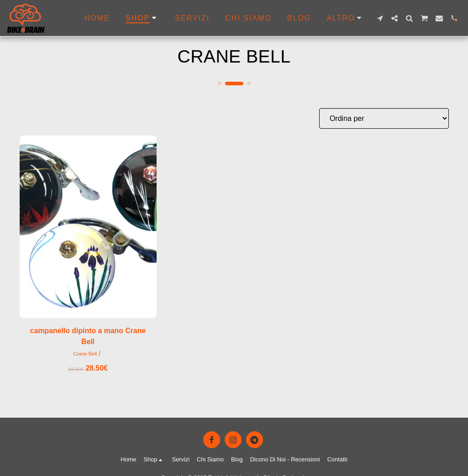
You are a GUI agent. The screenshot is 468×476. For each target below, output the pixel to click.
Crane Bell (85, 354)
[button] (380, 18)
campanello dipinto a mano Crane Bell (88, 336)
